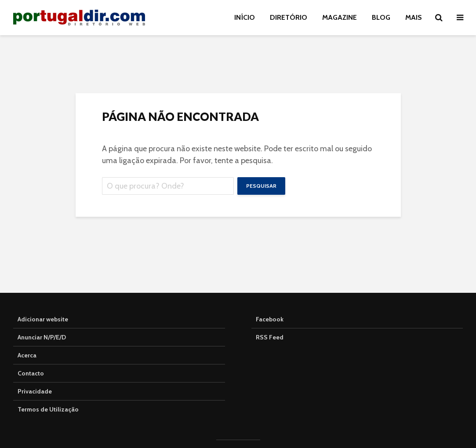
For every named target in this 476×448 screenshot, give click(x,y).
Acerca (27, 355)
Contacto (31, 373)
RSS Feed (270, 337)
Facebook (270, 319)
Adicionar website (43, 319)
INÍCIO (245, 17)
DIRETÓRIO (289, 17)
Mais (414, 17)
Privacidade (35, 391)
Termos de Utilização (48, 409)
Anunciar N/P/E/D (42, 337)
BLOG (381, 17)
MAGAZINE (340, 17)
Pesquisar (261, 186)
